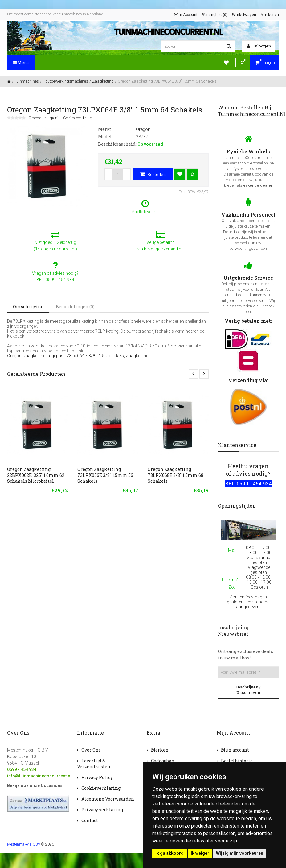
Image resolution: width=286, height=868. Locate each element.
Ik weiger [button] (200, 853)
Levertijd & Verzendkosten (94, 764)
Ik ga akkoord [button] (170, 853)
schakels (115, 356)
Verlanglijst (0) (215, 14)
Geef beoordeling (78, 118)
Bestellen (153, 174)
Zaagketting (137, 356)
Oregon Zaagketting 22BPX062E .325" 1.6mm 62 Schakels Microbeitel (36, 475)
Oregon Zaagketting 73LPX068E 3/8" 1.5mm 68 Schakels (176, 475)
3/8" (93, 356)
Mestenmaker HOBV (24, 844)
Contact (90, 820)
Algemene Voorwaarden (108, 799)
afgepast (56, 356)
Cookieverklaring (101, 788)
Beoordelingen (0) (75, 307)
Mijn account (235, 750)
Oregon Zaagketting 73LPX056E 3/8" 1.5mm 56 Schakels (105, 475)
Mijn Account (186, 14)
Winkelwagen (244, 14)
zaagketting (35, 356)
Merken (160, 750)
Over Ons (91, 750)
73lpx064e (77, 356)
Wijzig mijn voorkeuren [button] (240, 853)
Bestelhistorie (237, 761)
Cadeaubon (163, 761)
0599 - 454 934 (22, 769)
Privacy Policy (97, 777)
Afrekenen (270, 14)
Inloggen (259, 46)
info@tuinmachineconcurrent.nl (39, 776)
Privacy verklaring (102, 810)
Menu (21, 63)
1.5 (102, 356)
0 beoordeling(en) (44, 118)
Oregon (14, 356)
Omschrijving (28, 307)
